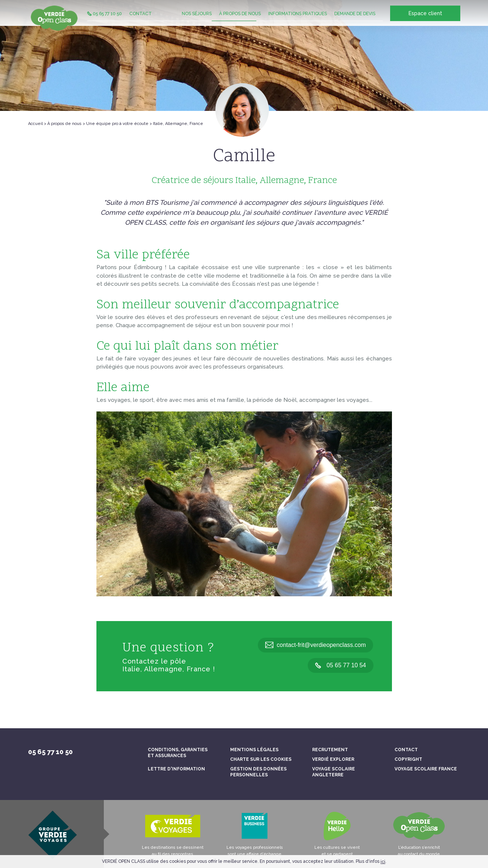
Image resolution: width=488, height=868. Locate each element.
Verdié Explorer (333, 759)
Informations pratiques (298, 20)
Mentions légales (254, 750)
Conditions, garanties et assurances (178, 753)
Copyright (408, 759)
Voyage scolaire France (426, 769)
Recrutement (330, 750)
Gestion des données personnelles (258, 772)
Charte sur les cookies (261, 759)
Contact (141, 20)
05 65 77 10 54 (341, 665)
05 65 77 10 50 (105, 20)
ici (383, 862)
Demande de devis (355, 20)
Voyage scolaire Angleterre (334, 772)
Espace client (425, 21)
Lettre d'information (176, 769)
